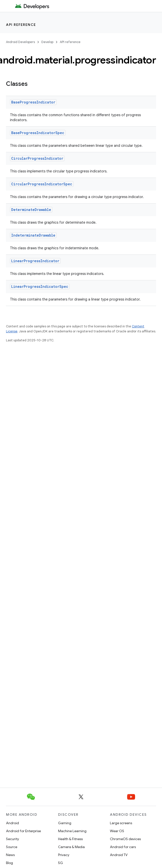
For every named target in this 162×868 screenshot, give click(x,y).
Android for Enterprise (23, 831)
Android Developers (20, 42)
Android (12, 823)
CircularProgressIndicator (37, 158)
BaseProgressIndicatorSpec (38, 133)
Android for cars (123, 847)
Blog (9, 863)
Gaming (65, 823)
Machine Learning (72, 831)
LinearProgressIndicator (35, 261)
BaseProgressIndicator (33, 102)
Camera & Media (71, 847)
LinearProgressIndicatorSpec (40, 286)
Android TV (119, 855)
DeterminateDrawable (31, 210)
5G (61, 863)
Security (12, 839)
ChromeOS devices (125, 839)
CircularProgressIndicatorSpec (42, 184)
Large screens (121, 823)
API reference (21, 25)
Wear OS (117, 831)
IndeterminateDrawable (33, 235)
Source (12, 847)
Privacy (64, 855)
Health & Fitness (70, 839)
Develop (47, 42)
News (10, 855)
